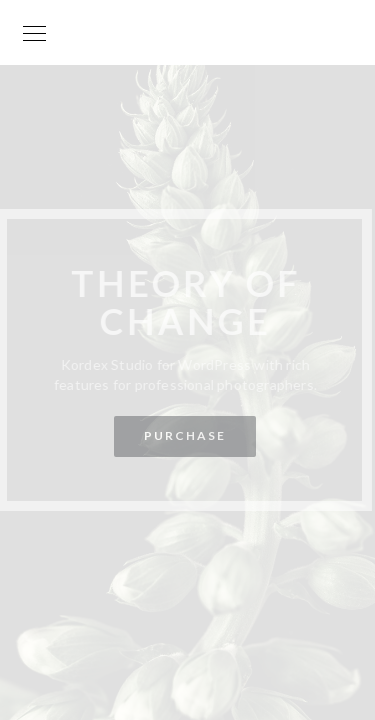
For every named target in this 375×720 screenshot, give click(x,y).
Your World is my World (188, 43)
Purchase (184, 435)
